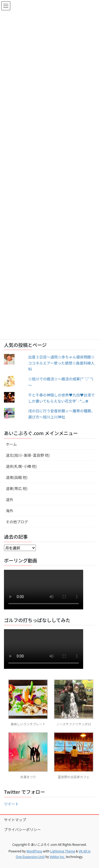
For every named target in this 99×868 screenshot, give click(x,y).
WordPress (34, 851)
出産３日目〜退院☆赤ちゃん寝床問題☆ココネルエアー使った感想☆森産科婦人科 (62, 363)
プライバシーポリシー (22, 829)
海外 (10, 511)
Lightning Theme (63, 851)
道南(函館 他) (17, 477)
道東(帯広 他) (17, 488)
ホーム (11, 444)
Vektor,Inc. (57, 857)
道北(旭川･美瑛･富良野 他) (28, 455)
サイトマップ (15, 820)
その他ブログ (17, 522)
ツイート (11, 804)
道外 (10, 500)
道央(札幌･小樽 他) (21, 466)
